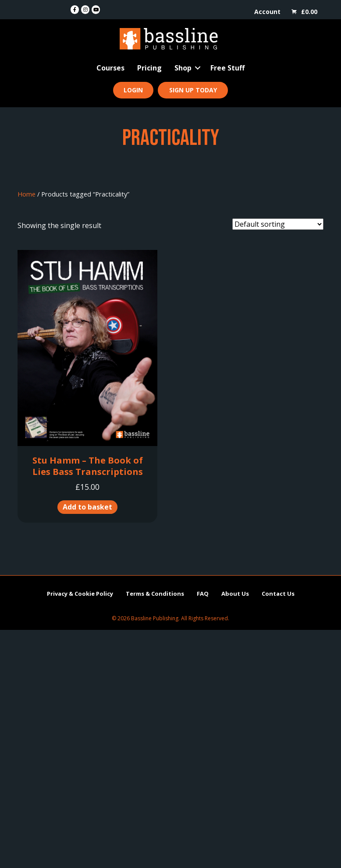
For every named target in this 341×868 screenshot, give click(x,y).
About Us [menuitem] (235, 594)
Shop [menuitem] (183, 68)
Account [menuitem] (267, 12)
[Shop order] (278, 224)
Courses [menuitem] (110, 68)
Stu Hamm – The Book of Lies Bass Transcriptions (88, 466)
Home (27, 194)
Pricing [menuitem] (149, 68)
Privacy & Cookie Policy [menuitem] (80, 594)
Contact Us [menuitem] (278, 594)
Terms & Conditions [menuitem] (155, 594)
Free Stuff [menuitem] (227, 68)
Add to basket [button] (87, 507)
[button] (198, 68)
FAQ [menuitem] (203, 594)
